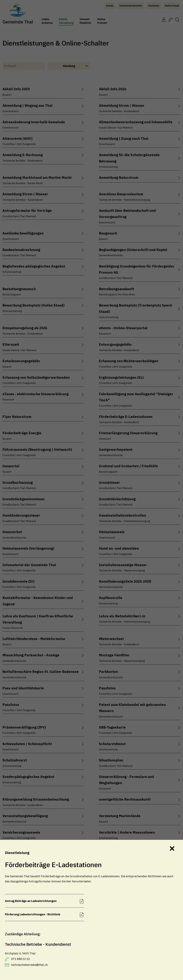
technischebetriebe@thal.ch (29, 965)
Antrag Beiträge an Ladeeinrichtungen (31, 901)
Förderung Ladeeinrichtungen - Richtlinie (33, 914)
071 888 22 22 (21, 959)
